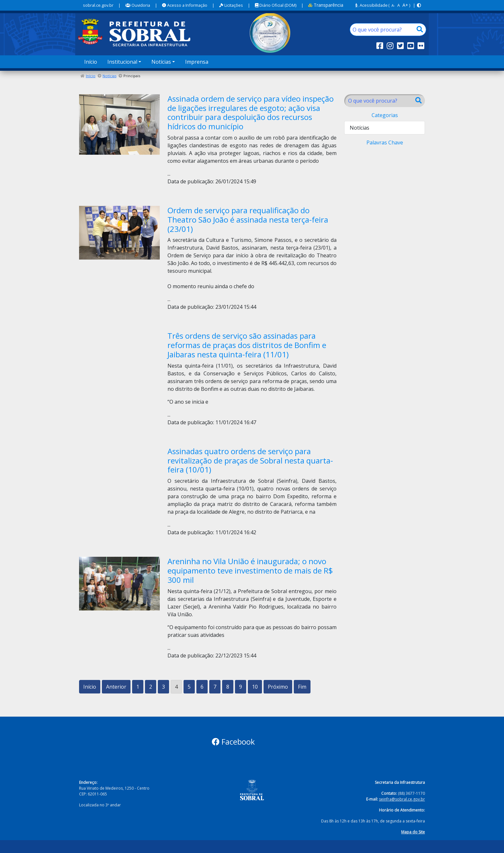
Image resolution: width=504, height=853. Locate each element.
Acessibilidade (372, 5)
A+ (405, 5)
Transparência (326, 5)
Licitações (231, 5)
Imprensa (197, 62)
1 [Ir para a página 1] (138, 687)
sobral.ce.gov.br (98, 5)
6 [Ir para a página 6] (202, 687)
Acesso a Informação (185, 5)
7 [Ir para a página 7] (215, 687)
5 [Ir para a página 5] (189, 687)
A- (393, 5)
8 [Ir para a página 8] (228, 687)
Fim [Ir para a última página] (302, 687)
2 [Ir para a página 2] (151, 687)
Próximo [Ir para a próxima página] (278, 687)
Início (91, 62)
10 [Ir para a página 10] (255, 687)
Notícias (109, 76)
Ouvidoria (138, 5)
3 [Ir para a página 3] (163, 687)
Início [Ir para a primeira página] (90, 687)
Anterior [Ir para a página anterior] (116, 687)
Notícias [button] (161, 62)
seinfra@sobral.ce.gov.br (402, 799)
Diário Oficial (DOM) (276, 5)
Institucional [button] (122, 62)
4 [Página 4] (176, 687)
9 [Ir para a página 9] (241, 687)
